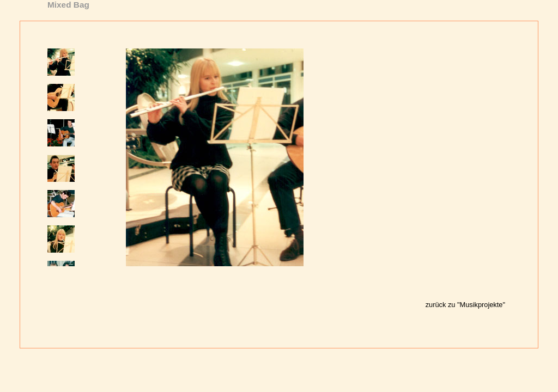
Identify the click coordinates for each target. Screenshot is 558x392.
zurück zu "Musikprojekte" (465, 305)
